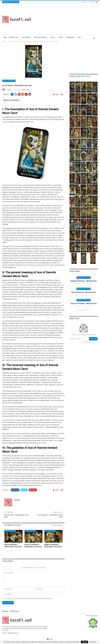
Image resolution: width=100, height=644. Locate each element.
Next (12, 551)
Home (5, 37)
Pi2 (97, 616)
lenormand (70, 37)
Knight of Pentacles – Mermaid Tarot (83, 281)
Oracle (53, 37)
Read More (93, 642)
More (79, 37)
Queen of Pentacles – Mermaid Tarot (83, 304)
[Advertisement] (67, 19)
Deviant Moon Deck (9, 81)
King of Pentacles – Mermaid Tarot (83, 292)
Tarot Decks (26, 37)
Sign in (85, 2)
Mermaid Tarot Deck (84, 278)
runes (61, 37)
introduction (14, 37)
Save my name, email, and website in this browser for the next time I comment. (28, 599)
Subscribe (93, 339)
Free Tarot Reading (40, 37)
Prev (7, 551)
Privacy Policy (15, 611)
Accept (84, 642)
